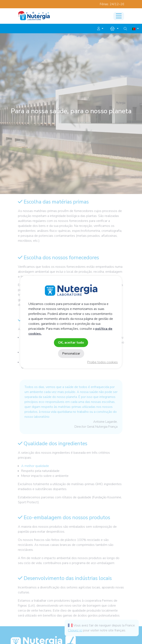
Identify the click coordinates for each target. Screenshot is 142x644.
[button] (100, 29)
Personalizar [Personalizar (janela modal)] (71, 354)
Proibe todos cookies (102, 362)
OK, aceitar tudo (71, 342)
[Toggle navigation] (119, 16)
